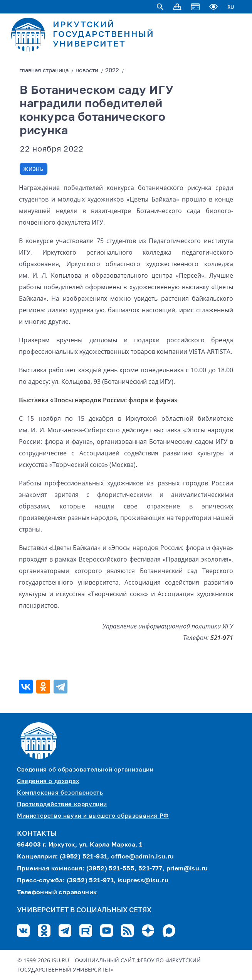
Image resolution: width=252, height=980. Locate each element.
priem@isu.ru (187, 869)
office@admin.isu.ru (143, 857)
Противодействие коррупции (62, 804)
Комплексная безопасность (60, 793)
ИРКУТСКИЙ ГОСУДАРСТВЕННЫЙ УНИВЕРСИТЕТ (103, 35)
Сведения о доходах (48, 781)
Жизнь (34, 169)
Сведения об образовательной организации (85, 770)
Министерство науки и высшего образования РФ (93, 816)
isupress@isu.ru (143, 881)
